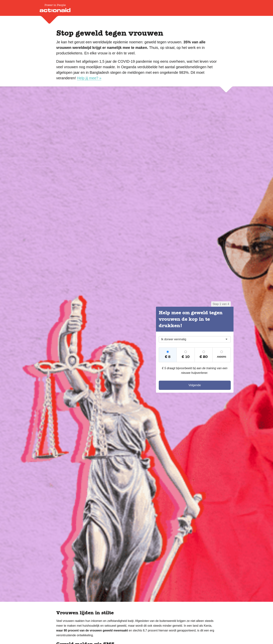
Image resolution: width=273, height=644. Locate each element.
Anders (222, 357)
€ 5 (168, 357)
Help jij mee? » (89, 78)
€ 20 (204, 357)
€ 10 (186, 357)
